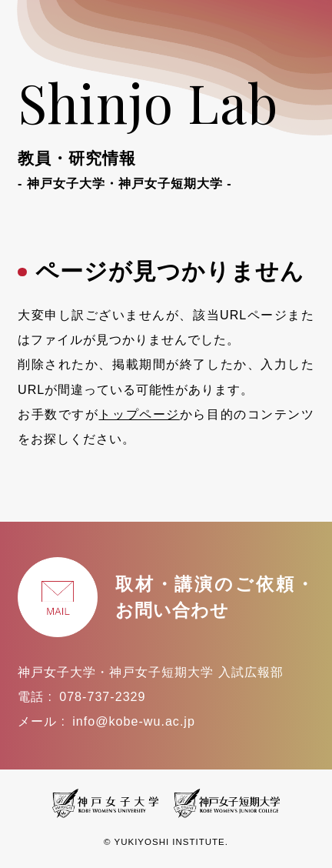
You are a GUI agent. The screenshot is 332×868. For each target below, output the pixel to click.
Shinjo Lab (166, 129)
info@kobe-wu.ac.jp (134, 721)
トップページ (139, 414)
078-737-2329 (102, 696)
